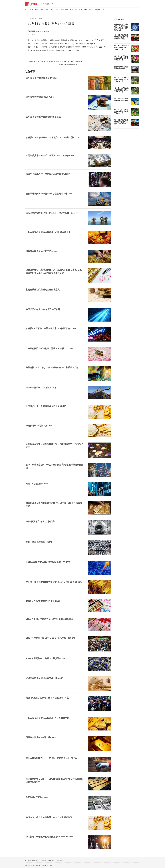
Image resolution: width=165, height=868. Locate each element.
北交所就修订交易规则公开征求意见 (43, 290)
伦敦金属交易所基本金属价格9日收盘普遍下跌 (48, 718)
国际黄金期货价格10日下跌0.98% (42, 251)
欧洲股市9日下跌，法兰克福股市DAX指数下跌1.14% (51, 328)
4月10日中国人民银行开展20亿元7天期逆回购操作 (49, 619)
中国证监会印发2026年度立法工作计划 (44, 309)
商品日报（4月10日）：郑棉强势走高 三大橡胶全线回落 (52, 368)
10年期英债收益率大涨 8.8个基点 (41, 78)
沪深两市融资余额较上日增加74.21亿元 (44, 678)
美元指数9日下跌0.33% (37, 797)
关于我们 (28, 860)
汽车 (62, 10)
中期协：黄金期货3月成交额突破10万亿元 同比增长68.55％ (54, 582)
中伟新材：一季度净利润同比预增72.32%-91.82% (49, 837)
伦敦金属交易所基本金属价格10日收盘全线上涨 (48, 232)
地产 (71, 10)
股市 (42, 10)
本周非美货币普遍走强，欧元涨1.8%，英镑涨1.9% (50, 156)
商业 (52, 10)
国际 (37, 10)
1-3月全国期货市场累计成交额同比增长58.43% (48, 562)
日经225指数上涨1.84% (37, 484)
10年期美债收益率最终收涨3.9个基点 (43, 117)
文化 (104, 10)
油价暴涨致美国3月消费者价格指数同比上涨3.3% (49, 194)
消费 (86, 10)
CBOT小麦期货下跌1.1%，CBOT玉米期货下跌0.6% (50, 638)
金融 (47, 10)
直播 (32, 10)
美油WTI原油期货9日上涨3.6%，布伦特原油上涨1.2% (51, 758)
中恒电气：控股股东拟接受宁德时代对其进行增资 (49, 817)
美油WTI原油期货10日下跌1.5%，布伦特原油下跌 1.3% (52, 213)
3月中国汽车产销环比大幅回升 (40, 522)
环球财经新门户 (47, 4)
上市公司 (97, 10)
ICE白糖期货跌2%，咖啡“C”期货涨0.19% (46, 658)
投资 (91, 10)
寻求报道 (60, 860)
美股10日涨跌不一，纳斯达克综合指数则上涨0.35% (50, 174)
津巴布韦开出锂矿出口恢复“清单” (42, 387)
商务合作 (51, 860)
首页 (27, 10)
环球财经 (33, 18)
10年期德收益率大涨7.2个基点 (40, 97)
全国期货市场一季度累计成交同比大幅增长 (46, 406)
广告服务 (43, 860)
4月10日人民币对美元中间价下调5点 (43, 601)
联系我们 (35, 860)
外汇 (57, 10)
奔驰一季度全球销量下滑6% (39, 542)
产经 (77, 10)
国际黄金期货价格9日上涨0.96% (41, 737)
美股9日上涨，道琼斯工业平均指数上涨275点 (47, 698)
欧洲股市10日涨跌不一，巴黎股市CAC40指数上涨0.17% (53, 138)
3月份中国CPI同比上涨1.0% (39, 426)
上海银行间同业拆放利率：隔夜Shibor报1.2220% (49, 348)
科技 (81, 10)
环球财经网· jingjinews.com (68, 64)
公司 (66, 10)
